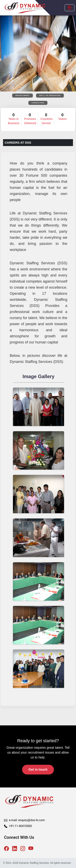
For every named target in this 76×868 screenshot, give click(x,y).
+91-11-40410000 (20, 826)
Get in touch (38, 770)
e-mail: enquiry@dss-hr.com (27, 820)
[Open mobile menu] (70, 8)
